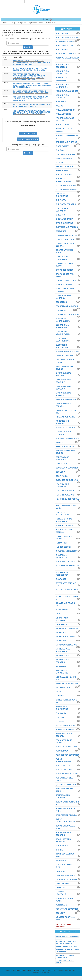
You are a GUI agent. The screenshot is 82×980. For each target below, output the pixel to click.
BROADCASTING (63, 171)
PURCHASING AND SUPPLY (68, 774)
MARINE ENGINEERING (66, 637)
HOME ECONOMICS (64, 525)
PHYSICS (60, 721)
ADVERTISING (62, 50)
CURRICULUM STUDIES (66, 281)
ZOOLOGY (60, 913)
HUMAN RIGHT (62, 543)
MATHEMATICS (62, 656)
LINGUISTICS (61, 624)
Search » (28, 47)
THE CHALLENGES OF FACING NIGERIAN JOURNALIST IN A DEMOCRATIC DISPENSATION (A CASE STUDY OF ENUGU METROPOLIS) (32, 112)
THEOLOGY (61, 888)
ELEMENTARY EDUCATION (67, 352)
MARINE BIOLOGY (64, 633)
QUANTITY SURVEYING (66, 784)
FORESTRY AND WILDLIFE (67, 438)
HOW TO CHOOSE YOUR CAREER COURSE (68, 937)
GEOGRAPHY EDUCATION (67, 468)
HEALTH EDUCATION (65, 495)
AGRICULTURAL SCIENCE (67, 91)
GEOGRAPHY (62, 464)
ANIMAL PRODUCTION (65, 110)
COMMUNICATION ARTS (66, 235)
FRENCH (59, 442)
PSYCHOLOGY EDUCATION (68, 755)
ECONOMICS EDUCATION (67, 306)
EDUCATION (61, 310)
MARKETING (61, 641)
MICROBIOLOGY (63, 688)
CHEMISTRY (61, 200)
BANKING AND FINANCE (66, 142)
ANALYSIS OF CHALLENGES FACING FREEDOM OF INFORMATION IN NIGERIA (32, 105)
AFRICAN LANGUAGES (66, 54)
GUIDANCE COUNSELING (67, 480)
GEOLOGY (60, 472)
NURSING (60, 696)
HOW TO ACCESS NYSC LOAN (67, 947)
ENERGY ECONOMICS (65, 356)
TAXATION (60, 871)
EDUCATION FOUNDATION (67, 314)
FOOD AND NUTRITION (66, 428)
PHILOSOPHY (62, 717)
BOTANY (59, 162)
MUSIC (59, 692)
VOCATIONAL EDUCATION (67, 909)
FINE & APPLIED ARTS (65, 417)
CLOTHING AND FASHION (67, 227)
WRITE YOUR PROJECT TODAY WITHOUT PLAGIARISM (67, 942)
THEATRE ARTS (63, 883)
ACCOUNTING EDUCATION (67, 38)
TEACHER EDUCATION (66, 875)
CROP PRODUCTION (65, 270)
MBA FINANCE (62, 666)
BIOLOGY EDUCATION (65, 154)
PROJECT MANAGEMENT (67, 747)
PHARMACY (61, 713)
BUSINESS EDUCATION (66, 185)
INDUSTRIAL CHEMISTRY (67, 551)
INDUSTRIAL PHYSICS (65, 562)
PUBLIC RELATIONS (64, 770)
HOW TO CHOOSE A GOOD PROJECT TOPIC (65, 956)
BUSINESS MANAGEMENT (67, 189)
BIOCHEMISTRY (63, 146)
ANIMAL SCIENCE (63, 114)
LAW (58, 614)
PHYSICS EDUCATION (65, 725)
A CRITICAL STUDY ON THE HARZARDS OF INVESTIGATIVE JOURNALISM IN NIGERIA (30, 69)
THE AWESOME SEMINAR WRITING (65, 961)
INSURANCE (61, 579)
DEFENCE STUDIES (64, 285)
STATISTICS (61, 861)
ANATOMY (60, 106)
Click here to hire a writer (28, 133)
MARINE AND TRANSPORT (67, 629)
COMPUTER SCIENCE (65, 239)
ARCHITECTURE (63, 125)
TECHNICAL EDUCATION (66, 879)
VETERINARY (61, 905)
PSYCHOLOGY (62, 751)
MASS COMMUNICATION (66, 645)
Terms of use (45, 972)
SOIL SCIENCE (62, 846)
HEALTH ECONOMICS (65, 491)
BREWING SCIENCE (64, 166)
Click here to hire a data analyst (28, 139)
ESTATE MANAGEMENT (66, 400)
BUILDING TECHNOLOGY (67, 175)
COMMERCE (61, 231)
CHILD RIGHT (61, 215)
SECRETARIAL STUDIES (66, 815)
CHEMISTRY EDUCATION (66, 204)
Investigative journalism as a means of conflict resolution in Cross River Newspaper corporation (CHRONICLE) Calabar (32, 85)
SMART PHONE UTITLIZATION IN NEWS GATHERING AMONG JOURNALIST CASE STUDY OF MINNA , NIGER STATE (32, 62)
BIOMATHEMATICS (64, 158)
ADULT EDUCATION (64, 46)
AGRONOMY (61, 102)
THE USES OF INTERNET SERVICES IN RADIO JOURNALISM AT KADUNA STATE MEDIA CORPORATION (31, 99)
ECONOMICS (61, 302)
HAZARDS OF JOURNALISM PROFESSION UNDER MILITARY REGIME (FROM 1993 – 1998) (31, 92)
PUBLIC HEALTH (63, 766)
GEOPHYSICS (62, 476)
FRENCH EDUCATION (65, 446)
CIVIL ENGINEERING (65, 223)
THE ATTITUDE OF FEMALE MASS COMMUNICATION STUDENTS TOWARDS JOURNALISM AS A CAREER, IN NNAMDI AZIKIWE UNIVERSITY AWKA (29, 77)
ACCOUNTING (62, 33)
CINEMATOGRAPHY (64, 219)
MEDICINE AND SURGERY (67, 684)
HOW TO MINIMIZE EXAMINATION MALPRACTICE (67, 951)
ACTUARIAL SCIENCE (65, 42)
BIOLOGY (60, 150)
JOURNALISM (62, 610)
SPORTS (59, 850)
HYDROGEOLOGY (63, 547)
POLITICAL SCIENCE (65, 729)
